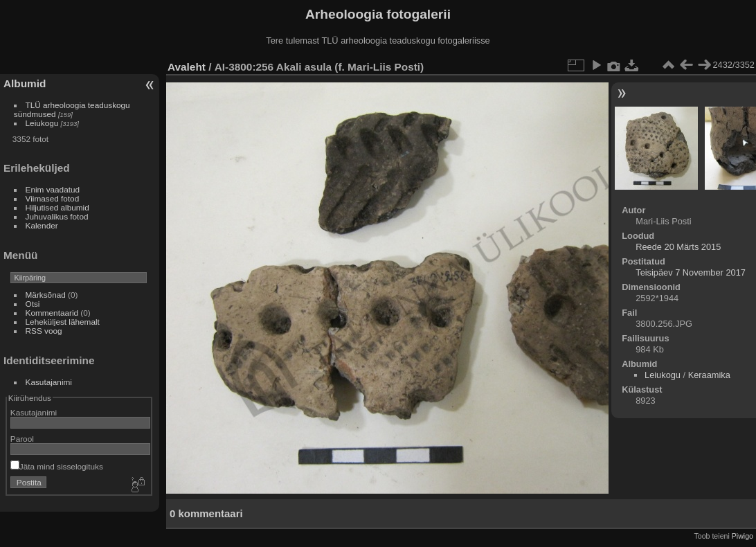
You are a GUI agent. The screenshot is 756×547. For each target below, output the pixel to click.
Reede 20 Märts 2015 (678, 247)
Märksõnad (46, 295)
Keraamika (709, 375)
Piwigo (742, 536)
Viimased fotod (53, 198)
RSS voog (44, 331)
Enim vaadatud (53, 189)
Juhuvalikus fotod (57, 216)
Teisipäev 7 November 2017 (691, 272)
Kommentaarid (52, 313)
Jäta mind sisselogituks (57, 466)
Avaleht (187, 67)
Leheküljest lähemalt (63, 322)
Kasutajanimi (49, 382)
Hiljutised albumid (57, 207)
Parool (22, 439)
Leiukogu (42, 123)
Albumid (25, 83)
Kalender (42, 225)
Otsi (33, 304)
